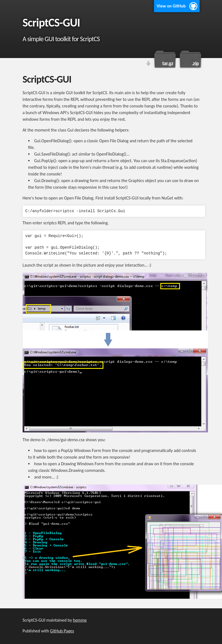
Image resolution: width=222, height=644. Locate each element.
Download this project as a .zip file (190, 59)
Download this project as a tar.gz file (165, 59)
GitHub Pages (62, 631)
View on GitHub (171, 6)
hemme (80, 620)
